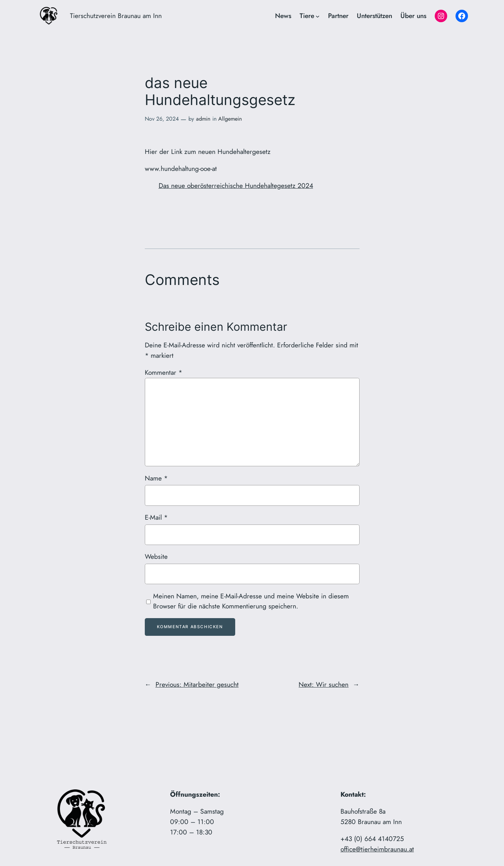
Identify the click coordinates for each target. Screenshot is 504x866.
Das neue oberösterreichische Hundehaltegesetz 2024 (236, 185)
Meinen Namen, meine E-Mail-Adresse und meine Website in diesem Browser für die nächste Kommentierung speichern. (251, 601)
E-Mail (156, 517)
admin (203, 119)
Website (156, 556)
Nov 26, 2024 (162, 119)
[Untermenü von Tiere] (318, 16)
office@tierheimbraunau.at (377, 849)
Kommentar (163, 372)
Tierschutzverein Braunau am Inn (116, 16)
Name (156, 478)
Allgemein (230, 119)
